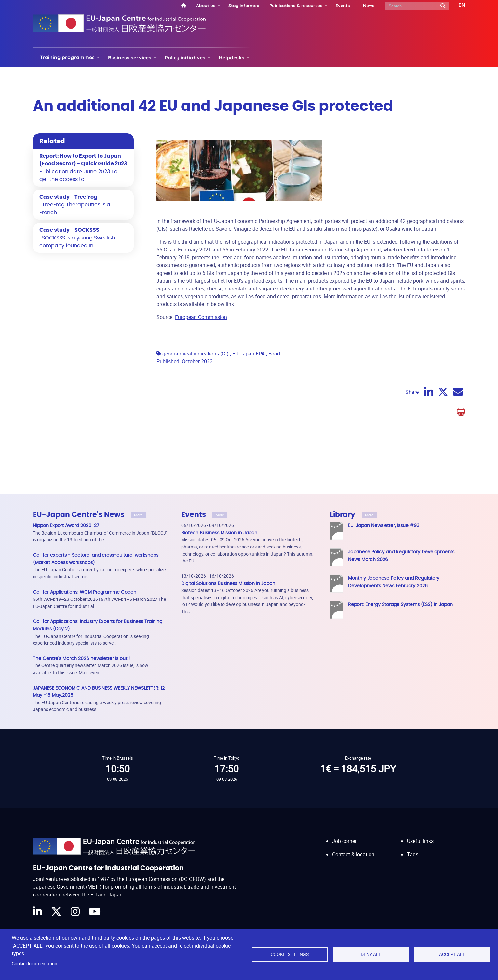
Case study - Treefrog (68, 197)
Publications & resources (296, 5)
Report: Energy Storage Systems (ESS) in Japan (400, 551)
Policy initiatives (185, 58)
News (369, 5)
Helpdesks (231, 58)
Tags (413, 800)
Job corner (344, 787)
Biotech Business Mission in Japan (219, 479)
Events (343, 5)
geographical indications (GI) (195, 300)
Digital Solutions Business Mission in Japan (228, 529)
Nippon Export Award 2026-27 (66, 472)
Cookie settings (290, 954)
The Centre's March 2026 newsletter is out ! (81, 605)
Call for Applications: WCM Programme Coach (85, 538)
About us (206, 5)
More (138, 461)
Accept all (452, 954)
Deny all (371, 954)
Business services (130, 58)
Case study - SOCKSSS (69, 230)
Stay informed (244, 5)
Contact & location (353, 800)
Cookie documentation (34, 964)
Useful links (420, 787)
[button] (457, 6)
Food (274, 300)
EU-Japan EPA (249, 300)
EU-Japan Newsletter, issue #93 (384, 472)
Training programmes (67, 57)
